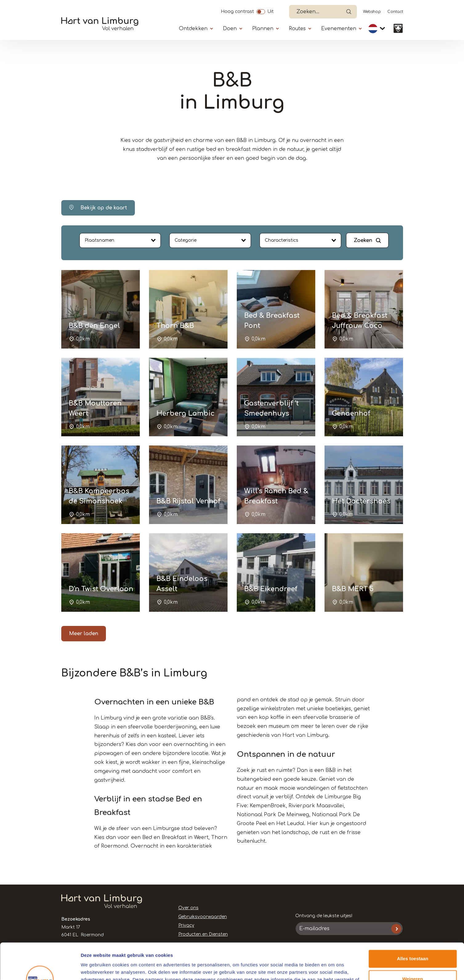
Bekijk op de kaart (98, 208)
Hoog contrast (237, 11)
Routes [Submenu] (297, 29)
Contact (395, 12)
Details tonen (95, 968)
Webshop (372, 12)
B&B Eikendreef (271, 589)
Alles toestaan (413, 923)
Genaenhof (351, 413)
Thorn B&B (175, 326)
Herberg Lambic (186, 413)
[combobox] (120, 240)
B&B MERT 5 (353, 589)
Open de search (349, 12)
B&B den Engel (94, 326)
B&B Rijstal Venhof (188, 501)
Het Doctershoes (361, 501)
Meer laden (84, 634)
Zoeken (363, 240)
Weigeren (412, 943)
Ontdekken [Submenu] (193, 29)
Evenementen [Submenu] (339, 29)
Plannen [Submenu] (263, 29)
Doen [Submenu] (230, 29)
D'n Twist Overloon (101, 589)
